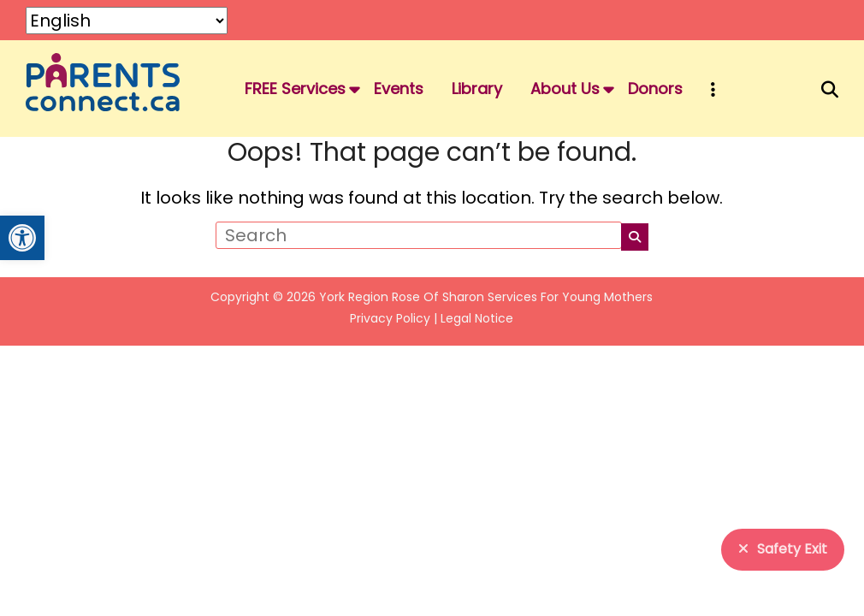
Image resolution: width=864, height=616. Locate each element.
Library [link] (477, 89)
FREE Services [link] (295, 89)
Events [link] (399, 89)
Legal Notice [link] (477, 318)
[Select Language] (127, 21)
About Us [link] (565, 89)
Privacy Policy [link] (390, 318)
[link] (22, 238)
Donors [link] (655, 89)
